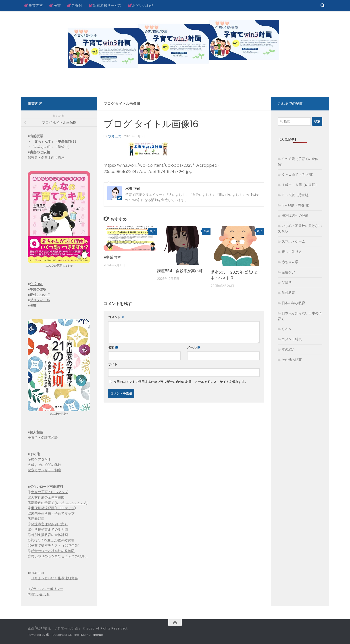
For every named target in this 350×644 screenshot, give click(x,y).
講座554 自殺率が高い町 (180, 271)
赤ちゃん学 (290, 262)
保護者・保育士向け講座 (46, 157)
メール (194, 347)
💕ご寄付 (75, 5)
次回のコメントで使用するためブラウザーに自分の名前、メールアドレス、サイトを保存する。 (181, 382)
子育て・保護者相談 (43, 437)
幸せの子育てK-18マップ (49, 492)
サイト (113, 364)
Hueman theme (91, 635)
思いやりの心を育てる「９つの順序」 (59, 556)
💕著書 (55, 5)
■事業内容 (112, 257)
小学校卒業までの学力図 (49, 529)
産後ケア (288, 272)
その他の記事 (292, 360)
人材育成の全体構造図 (48, 497)
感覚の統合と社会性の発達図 (53, 551)
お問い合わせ (40, 594)
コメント (116, 317)
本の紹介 (288, 349)
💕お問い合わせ (141, 5)
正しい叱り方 (292, 252)
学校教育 (288, 293)
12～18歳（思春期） (296, 205)
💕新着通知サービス (105, 5)
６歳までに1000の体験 (45, 465)
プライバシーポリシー (46, 589)
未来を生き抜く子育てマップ (53, 513)
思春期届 (38, 519)
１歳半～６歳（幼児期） (300, 185)
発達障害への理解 (295, 215)
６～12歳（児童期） (297, 195)
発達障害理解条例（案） (49, 524)
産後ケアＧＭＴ (39, 459)
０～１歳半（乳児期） (298, 174)
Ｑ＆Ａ (287, 329)
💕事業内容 (33, 5)
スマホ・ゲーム (293, 241)
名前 (113, 347)
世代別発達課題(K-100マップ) (53, 508)
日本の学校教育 (293, 303)
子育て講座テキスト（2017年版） (56, 545)
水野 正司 (115, 136)
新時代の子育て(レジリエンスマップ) (59, 503)
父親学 (287, 282)
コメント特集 (292, 339)
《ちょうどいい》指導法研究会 (54, 578)
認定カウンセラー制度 (44, 470)
